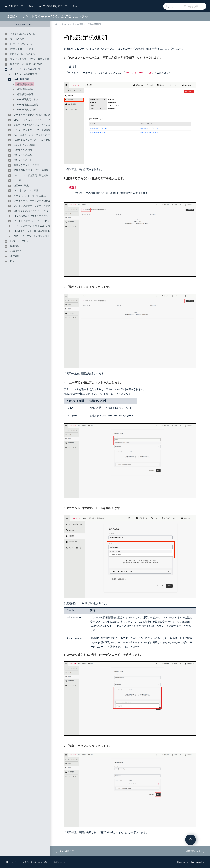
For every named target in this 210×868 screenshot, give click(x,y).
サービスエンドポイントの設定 (30, 196)
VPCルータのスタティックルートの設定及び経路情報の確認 (45, 120)
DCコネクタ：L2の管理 (26, 190)
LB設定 (17, 180)
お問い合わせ (60, 862)
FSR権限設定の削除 (28, 110)
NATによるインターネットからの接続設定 (35, 140)
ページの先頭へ (190, 840)
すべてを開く (23, 24)
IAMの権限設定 (94, 24)
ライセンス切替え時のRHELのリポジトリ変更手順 (40, 226)
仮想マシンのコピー (24, 160)
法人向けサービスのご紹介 (35, 862)
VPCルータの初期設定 (25, 74)
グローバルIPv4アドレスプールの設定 (33, 125)
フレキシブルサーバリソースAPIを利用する (36, 221)
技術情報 (15, 246)
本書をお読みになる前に (23, 34)
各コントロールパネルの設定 (69, 24)
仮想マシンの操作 (23, 155)
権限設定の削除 (25, 94)
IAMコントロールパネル (138, 73)
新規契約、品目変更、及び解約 (26, 64)
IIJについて (11, 862)
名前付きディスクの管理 (26, 165)
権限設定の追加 (25, 84)
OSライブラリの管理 (25, 145)
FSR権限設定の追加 (28, 99)
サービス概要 (17, 39)
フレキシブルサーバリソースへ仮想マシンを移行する (41, 206)
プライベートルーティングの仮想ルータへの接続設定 (41, 201)
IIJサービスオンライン (22, 44)
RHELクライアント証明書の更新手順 (33, 236)
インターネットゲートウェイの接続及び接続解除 (39, 130)
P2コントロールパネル (22, 49)
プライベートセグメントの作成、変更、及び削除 (39, 115)
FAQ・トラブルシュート (23, 241)
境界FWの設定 (21, 185)
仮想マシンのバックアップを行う (31, 211)
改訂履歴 (15, 256)
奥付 (12, 261)
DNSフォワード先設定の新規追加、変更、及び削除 (40, 175)
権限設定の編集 (25, 89)
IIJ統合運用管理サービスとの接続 (31, 170)
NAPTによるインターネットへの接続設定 (35, 135)
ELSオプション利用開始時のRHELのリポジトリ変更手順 (43, 231)
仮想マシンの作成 (23, 150)
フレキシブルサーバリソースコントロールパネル (35, 59)
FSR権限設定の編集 (28, 105)
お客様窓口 (16, 251)
